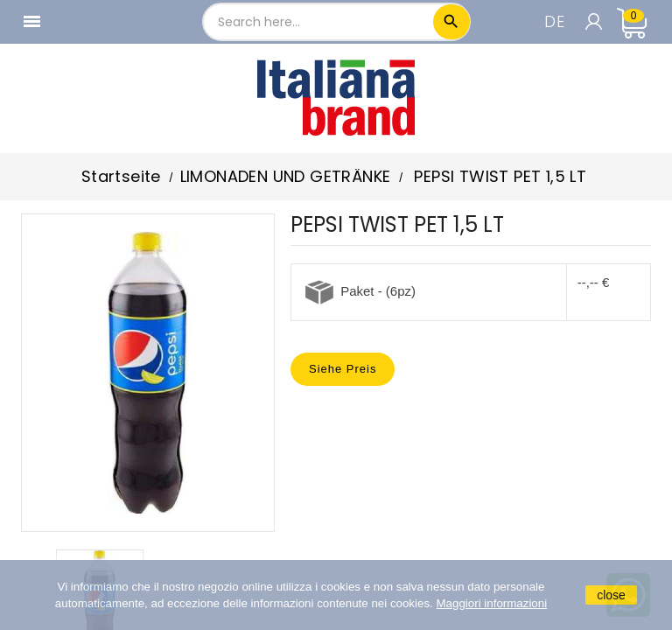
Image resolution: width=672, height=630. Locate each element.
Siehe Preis (343, 369)
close (611, 595)
